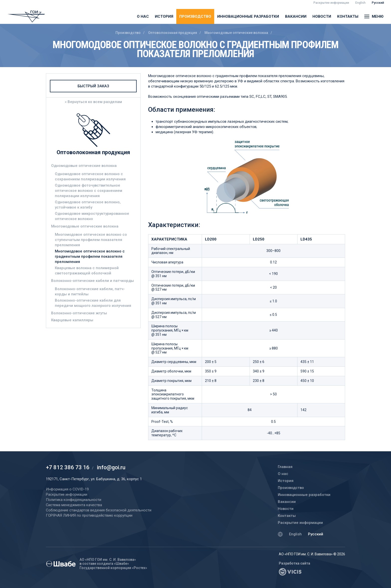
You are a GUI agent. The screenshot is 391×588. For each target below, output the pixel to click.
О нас (143, 16)
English (295, 534)
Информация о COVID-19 (67, 489)
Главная (285, 467)
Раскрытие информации (300, 523)
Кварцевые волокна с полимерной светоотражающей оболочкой (87, 271)
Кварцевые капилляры (72, 320)
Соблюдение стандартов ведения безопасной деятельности (99, 510)
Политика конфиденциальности (74, 500)
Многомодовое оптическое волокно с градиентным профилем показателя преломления (90, 256)
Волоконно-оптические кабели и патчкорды (93, 281)
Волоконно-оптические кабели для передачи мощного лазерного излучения (93, 303)
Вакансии (296, 16)
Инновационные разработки (248, 16)
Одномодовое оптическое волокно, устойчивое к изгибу (88, 205)
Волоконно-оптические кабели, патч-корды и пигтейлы (90, 292)
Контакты (348, 16)
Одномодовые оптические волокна (84, 166)
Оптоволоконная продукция (173, 33)
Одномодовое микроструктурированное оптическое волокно (92, 216)
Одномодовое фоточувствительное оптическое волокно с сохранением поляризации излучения (89, 191)
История (164, 16)
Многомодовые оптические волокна (236, 33)
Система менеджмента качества (74, 505)
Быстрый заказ (93, 86)
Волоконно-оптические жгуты (79, 313)
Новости (322, 16)
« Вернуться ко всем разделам (93, 102)
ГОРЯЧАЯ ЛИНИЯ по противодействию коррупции (89, 515)
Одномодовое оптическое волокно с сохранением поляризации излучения (90, 176)
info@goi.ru (111, 467)
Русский (316, 534)
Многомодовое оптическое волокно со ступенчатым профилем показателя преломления (91, 240)
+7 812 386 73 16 (68, 467)
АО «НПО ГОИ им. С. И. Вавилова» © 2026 (312, 554)
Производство (195, 16)
